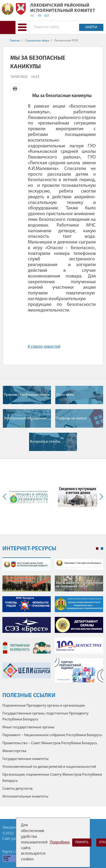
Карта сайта (13, 852)
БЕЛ (47, 16)
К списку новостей (44, 347)
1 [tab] (97, 549)
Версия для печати (15, 88)
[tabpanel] (53, 622)
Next (100, 497)
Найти (91, 27)
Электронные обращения (25, 418)
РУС (33, 16)
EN (40, 16)
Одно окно (65, 395)
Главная (15, 41)
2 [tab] (102, 549)
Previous (6, 497)
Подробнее (60, 842)
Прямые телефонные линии (27, 395)
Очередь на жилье (71, 418)
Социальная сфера (37, 41)
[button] (22, 27)
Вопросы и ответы (45, 442)
